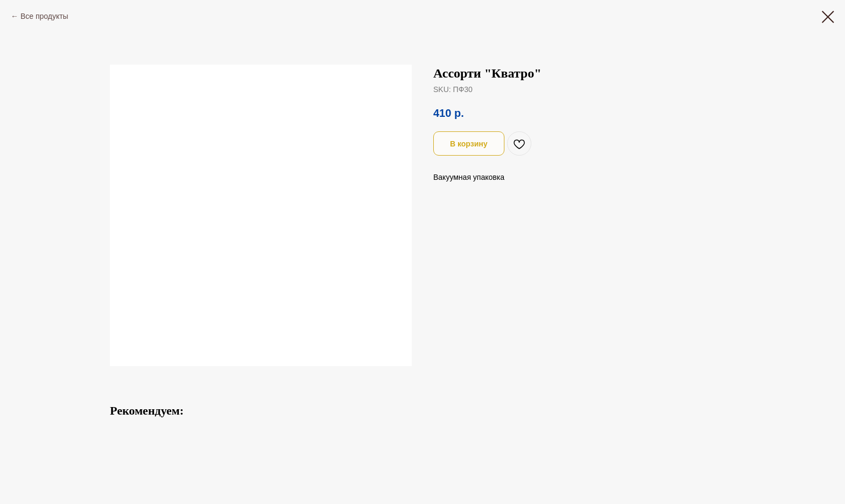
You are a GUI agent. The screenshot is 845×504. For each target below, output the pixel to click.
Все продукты (44, 16)
